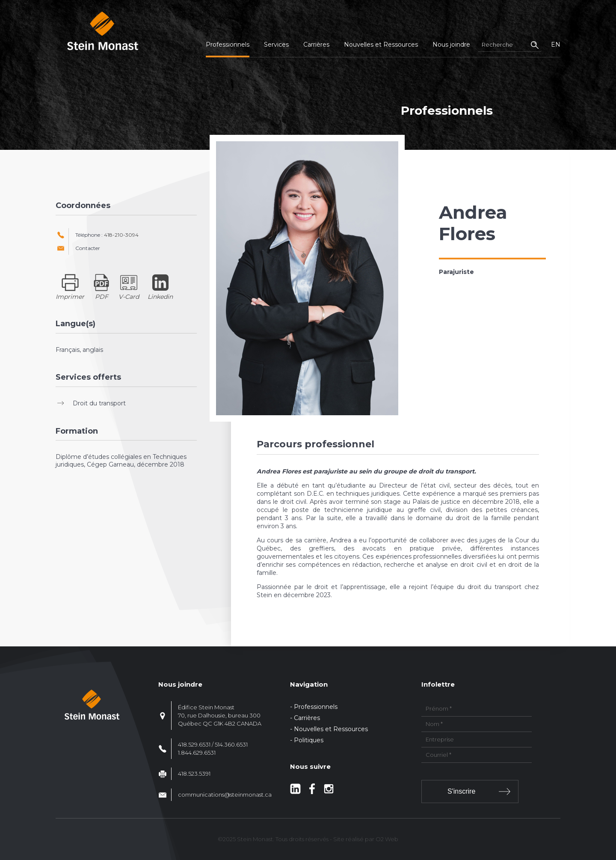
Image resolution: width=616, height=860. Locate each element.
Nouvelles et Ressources (381, 45)
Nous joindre (451, 45)
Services (276, 45)
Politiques (309, 740)
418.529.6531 (194, 744)
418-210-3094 (121, 235)
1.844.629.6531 (197, 753)
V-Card (129, 297)
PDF (102, 297)
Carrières (316, 45)
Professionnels (228, 45)
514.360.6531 (231, 744)
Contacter (88, 248)
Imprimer (70, 297)
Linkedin (160, 297)
